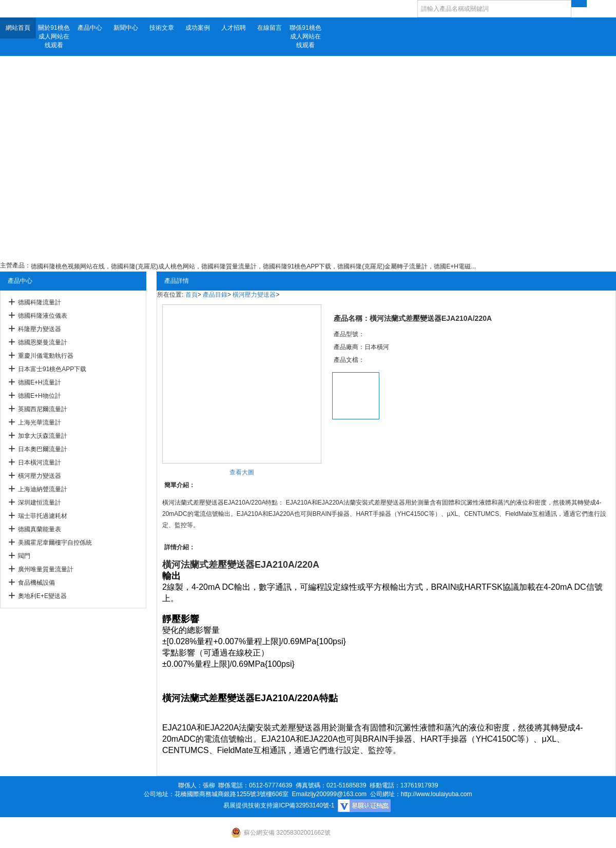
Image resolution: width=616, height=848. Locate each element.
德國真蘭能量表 (40, 529)
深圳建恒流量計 (40, 503)
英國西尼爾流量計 (43, 409)
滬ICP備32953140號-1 (303, 805)
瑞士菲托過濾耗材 (43, 516)
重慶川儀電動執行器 (46, 356)
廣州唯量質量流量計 (46, 569)
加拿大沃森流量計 (43, 436)
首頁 (191, 295)
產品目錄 (215, 295)
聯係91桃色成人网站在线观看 (305, 36)
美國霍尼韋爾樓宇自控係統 (55, 543)
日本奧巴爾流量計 (43, 449)
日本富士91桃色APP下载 (52, 369)
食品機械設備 (36, 583)
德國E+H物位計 (40, 396)
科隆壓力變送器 (40, 329)
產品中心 (90, 28)
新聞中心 (126, 28)
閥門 (24, 556)
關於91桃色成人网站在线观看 (54, 36)
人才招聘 (234, 28)
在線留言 (269, 28)
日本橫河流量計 (40, 462)
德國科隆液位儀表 (43, 316)
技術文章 (162, 28)
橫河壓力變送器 (40, 476)
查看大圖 (242, 472)
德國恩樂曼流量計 (43, 342)
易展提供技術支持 (248, 805)
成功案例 (198, 28)
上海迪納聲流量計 (43, 489)
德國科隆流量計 (40, 302)
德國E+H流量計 (40, 382)
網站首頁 (18, 28)
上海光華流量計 (40, 422)
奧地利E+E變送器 (42, 596)
